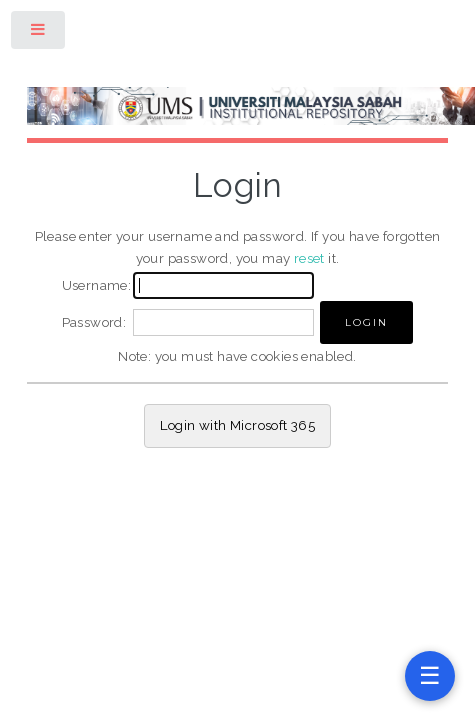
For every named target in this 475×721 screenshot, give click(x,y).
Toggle (39, 33)
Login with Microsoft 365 (238, 425)
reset (309, 258)
